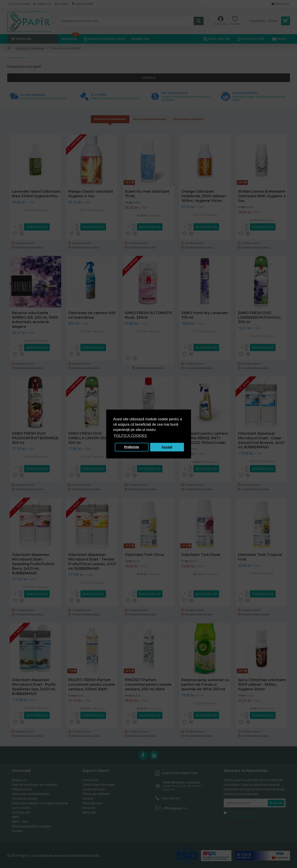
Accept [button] (167, 447)
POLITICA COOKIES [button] (130, 436)
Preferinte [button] (132, 447)
